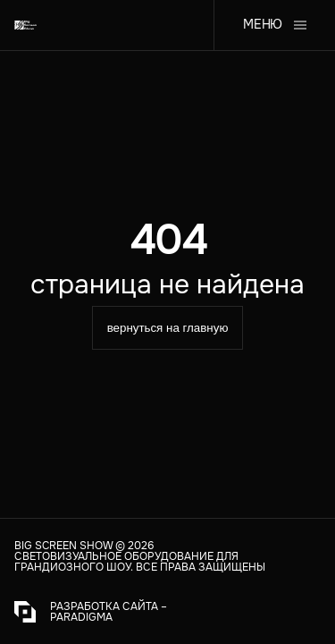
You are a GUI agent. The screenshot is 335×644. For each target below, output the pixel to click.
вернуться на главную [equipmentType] (168, 328)
